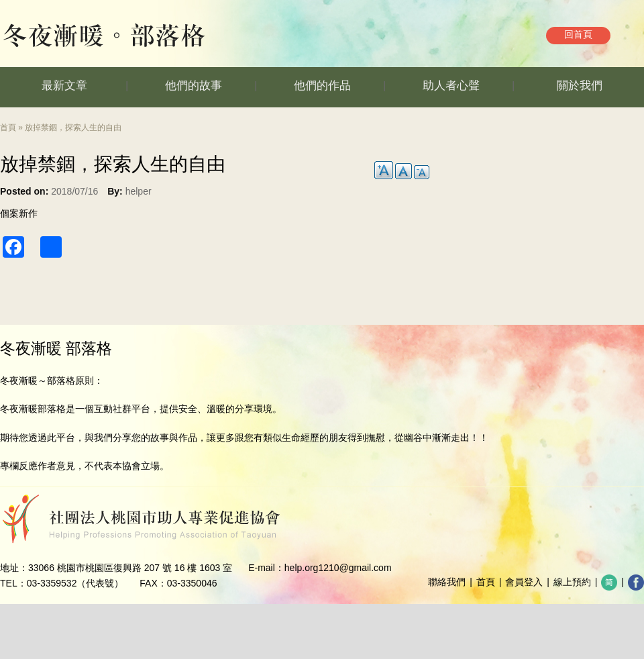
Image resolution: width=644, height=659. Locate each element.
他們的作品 (322, 86)
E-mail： (266, 568)
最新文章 (64, 86)
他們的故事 (194, 86)
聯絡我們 (447, 582)
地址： (14, 568)
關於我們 (580, 86)
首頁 (8, 128)
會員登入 (524, 582)
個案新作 (19, 213)
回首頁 (578, 34)
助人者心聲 (451, 86)
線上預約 (572, 582)
